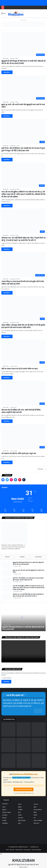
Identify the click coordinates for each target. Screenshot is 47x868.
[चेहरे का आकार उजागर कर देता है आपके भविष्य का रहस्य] (23, 352)
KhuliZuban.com (34, 847)
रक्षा (34, 818)
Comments (38, 557)
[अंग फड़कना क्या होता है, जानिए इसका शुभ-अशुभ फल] (23, 437)
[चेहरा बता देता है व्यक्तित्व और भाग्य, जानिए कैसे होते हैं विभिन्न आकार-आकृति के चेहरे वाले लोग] (23, 393)
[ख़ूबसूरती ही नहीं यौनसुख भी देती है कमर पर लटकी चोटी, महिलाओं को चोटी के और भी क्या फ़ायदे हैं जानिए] (23, 44)
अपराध (19, 804)
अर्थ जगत (36, 804)
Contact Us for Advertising (24, 789)
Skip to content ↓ (23, 867)
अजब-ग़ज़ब (5, 804)
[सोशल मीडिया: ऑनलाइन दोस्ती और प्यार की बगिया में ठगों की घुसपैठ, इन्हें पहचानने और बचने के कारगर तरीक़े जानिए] (23, 308)
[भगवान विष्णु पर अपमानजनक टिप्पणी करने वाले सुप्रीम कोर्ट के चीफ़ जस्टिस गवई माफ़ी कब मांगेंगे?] (23, 265)
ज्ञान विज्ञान (4, 815)
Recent (7, 557)
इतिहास (20, 807)
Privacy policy (27, 850)
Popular (22, 557)
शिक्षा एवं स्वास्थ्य (21, 821)
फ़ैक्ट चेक (4, 818)
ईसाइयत (4, 810)
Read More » (7, 72)
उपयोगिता (20, 810)
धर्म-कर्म (35, 815)
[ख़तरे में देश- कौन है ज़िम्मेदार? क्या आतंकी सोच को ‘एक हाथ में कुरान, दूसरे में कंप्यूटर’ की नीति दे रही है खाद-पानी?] (23, 131)
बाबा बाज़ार (20, 818)
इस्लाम (35, 807)
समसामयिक (5, 823)
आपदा (4, 807)
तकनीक (20, 815)
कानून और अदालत (6, 812)
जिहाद (35, 812)
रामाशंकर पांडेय (6, 59)
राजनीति (4, 821)
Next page (42, 469)
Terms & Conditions (36, 850)
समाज (19, 823)
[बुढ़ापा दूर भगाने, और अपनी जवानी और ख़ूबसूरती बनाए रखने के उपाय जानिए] (23, 88)
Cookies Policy (19, 850)
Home (7, 850)
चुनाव (19, 812)
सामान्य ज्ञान (36, 823)
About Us (12, 850)
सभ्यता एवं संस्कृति (37, 821)
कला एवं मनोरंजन (37, 810)
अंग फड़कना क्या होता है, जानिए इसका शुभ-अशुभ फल (19, 453)
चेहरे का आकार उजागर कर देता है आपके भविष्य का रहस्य (20, 369)
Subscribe (6, 682)
